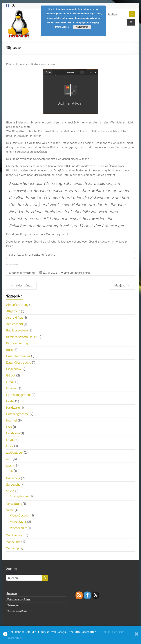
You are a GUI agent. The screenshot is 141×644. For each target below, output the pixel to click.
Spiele (10, 491)
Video (10, 510)
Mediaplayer (15, 453)
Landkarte (13, 433)
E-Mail (10, 382)
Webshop (12, 548)
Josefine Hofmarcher (23, 273)
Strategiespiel (19, 496)
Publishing (13, 478)
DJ (11, 471)
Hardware (13, 408)
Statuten (11, 594)
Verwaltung (14, 504)
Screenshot (14, 485)
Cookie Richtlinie (17, 611)
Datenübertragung (19, 363)
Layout (11, 440)
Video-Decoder (20, 515)
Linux (67, 273)
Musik (10, 465)
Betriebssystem (17, 330)
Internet (12, 420)
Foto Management (19, 395)
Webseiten (13, 542)
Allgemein (13, 311)
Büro (9, 350)
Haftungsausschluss (18, 599)
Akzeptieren (82, 27)
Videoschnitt (18, 528)
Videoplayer (18, 522)
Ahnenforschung (17, 305)
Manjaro (122, 286)
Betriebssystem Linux (21, 337)
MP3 (9, 459)
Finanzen (12, 388)
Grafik (10, 401)
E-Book (11, 375)
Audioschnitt (15, 324)
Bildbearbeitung (80, 273)
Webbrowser (15, 535)
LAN (9, 427)
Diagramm (13, 369)
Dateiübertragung (18, 356)
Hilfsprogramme (18, 414)
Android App (15, 318)
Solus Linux (21, 286)
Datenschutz (14, 605)
